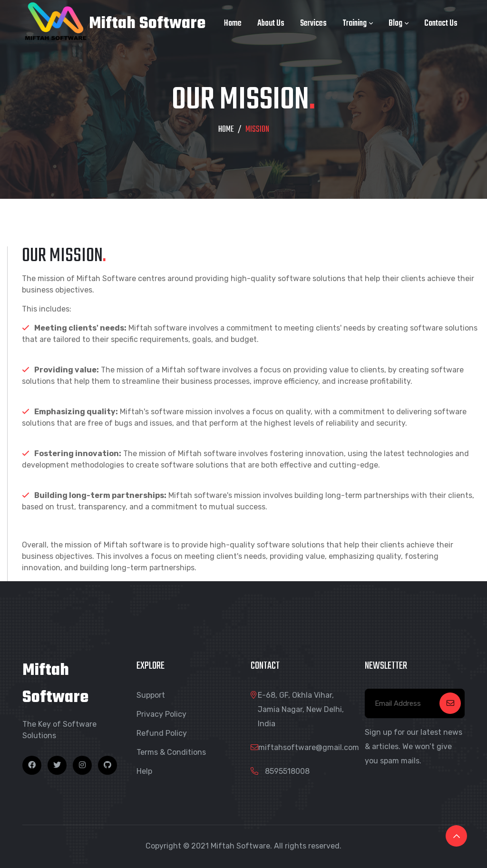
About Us (271, 24)
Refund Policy (162, 733)
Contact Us (441, 24)
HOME (226, 130)
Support (151, 695)
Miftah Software (114, 24)
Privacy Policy (161, 714)
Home (233, 24)
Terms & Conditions (171, 752)
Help (144, 771)
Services (313, 24)
